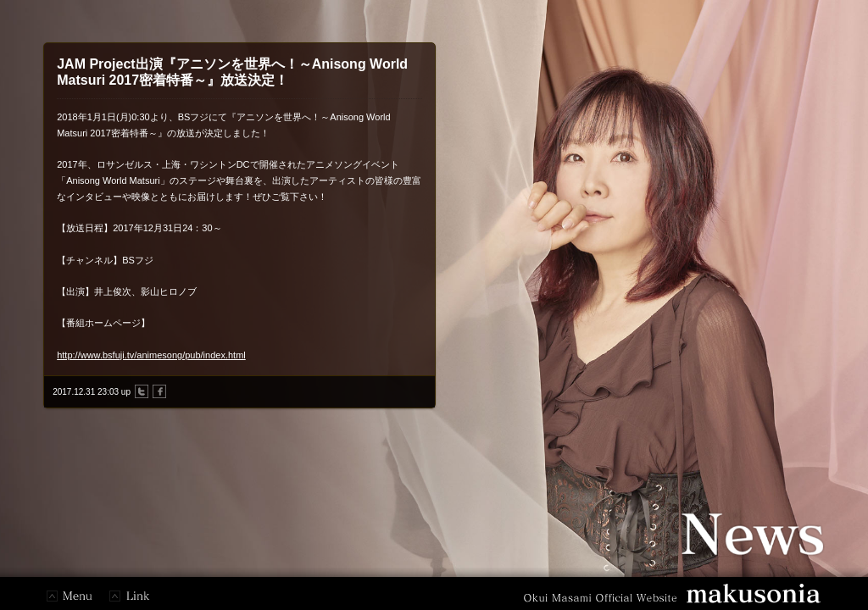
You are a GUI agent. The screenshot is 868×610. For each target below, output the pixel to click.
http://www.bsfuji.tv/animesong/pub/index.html (151, 355)
